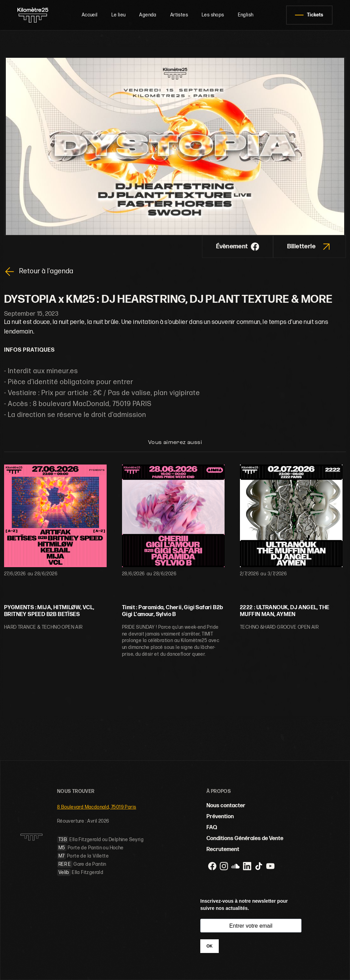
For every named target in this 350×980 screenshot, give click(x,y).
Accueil (90, 15)
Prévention (220, 817)
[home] (33, 15)
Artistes (179, 15)
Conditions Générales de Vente (245, 839)
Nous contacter (226, 806)
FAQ (212, 828)
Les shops (213, 15)
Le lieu (119, 15)
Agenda (148, 15)
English (246, 15)
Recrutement (223, 850)
